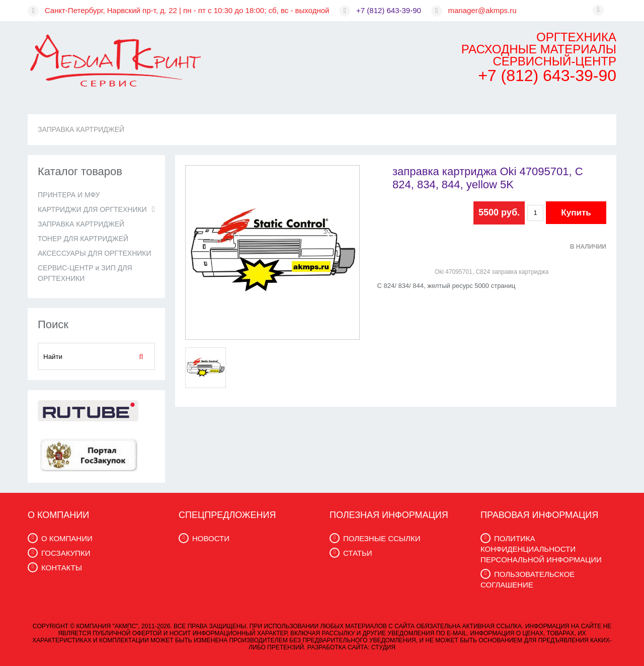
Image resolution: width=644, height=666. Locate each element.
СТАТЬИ (358, 553)
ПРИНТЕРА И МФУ (69, 195)
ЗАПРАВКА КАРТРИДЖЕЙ (81, 129)
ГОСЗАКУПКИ (66, 553)
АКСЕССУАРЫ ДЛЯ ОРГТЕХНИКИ (95, 253)
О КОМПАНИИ (67, 538)
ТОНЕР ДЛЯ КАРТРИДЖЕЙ (83, 239)
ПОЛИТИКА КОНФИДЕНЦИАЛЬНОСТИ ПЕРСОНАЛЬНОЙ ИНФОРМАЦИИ (541, 549)
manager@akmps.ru (482, 10)
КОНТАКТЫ (62, 568)
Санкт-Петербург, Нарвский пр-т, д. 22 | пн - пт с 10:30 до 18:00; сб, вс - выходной (187, 10)
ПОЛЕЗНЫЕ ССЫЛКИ (382, 538)
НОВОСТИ (211, 538)
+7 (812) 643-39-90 (389, 10)
